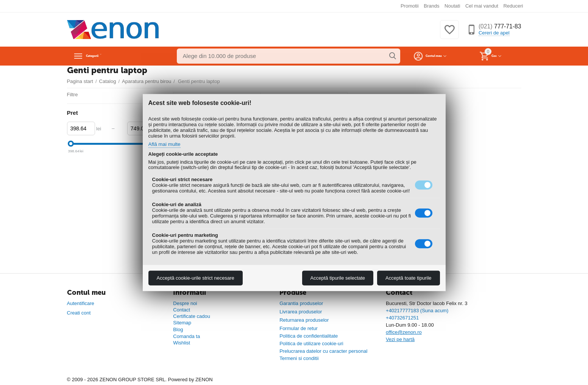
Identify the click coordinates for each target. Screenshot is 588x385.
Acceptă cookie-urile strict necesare (196, 278)
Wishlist (182, 343)
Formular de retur (299, 328)
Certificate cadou (192, 316)
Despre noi (185, 303)
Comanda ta (186, 336)
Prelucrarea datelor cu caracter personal (323, 351)
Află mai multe (167, 144)
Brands (431, 6)
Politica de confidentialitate (309, 336)
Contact (182, 310)
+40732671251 (402, 318)
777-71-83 (497, 27)
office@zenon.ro (404, 332)
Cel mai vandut (482, 6)
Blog (178, 329)
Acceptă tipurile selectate (338, 278)
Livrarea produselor (301, 312)
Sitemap (182, 323)
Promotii (410, 6)
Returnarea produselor (304, 320)
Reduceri (513, 6)
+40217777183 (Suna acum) (417, 311)
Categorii (101, 56)
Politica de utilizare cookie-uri (311, 344)
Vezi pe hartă (400, 339)
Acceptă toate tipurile (408, 278)
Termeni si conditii (299, 358)
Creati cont (79, 313)
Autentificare (81, 303)
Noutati (452, 6)
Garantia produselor (301, 303)
